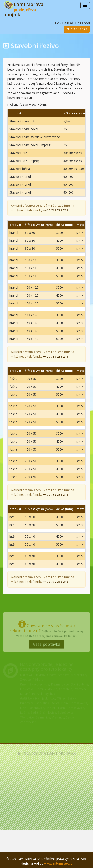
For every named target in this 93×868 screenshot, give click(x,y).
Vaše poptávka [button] (47, 642)
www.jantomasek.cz (58, 863)
